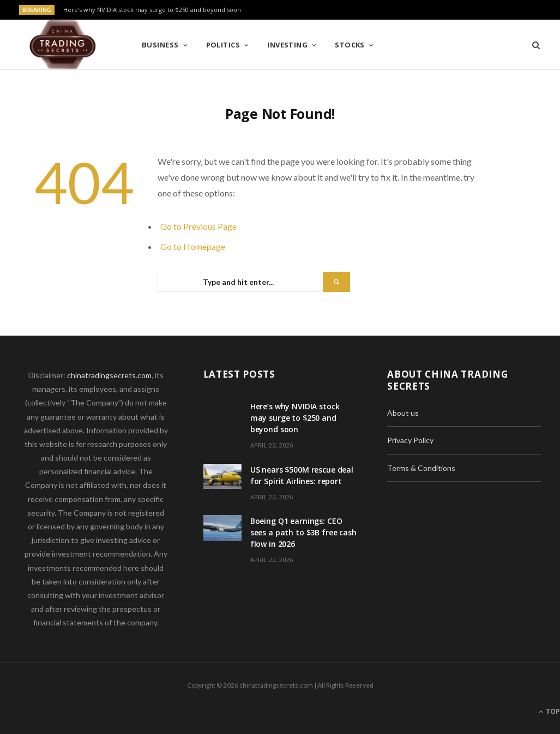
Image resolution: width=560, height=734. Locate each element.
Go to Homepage (193, 246)
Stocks (350, 45)
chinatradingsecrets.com (109, 375)
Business (160, 45)
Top (549, 711)
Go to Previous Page (198, 226)
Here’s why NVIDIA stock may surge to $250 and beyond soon (152, 10)
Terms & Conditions (421, 468)
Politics (223, 45)
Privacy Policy (410, 440)
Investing (287, 45)
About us (403, 413)
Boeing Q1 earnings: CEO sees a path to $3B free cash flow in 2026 (303, 532)
